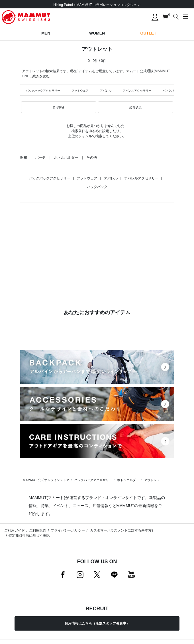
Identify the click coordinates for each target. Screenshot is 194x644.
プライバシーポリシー (68, 530)
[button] (59, 107)
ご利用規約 (38, 530)
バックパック (171, 91)
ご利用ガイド (15, 530)
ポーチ (40, 158)
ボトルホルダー (66, 158)
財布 (24, 158)
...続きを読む (40, 76)
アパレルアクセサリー (137, 91)
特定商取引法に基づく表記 (29, 536)
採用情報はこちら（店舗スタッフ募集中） (97, 623)
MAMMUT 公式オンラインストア (46, 480)
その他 (92, 158)
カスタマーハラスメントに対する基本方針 (122, 530)
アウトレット (154, 480)
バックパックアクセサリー (43, 91)
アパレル (106, 91)
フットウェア (80, 91)
